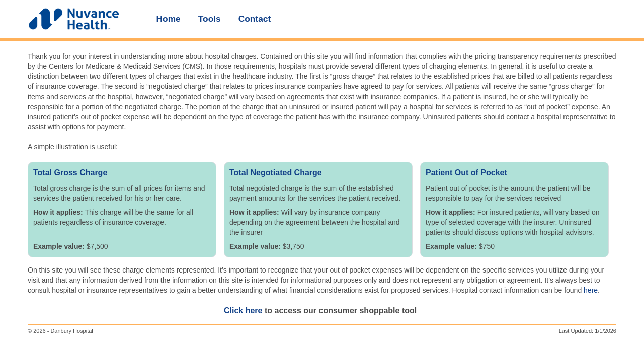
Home (169, 19)
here (591, 290)
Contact (255, 19)
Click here (243, 310)
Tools (210, 19)
